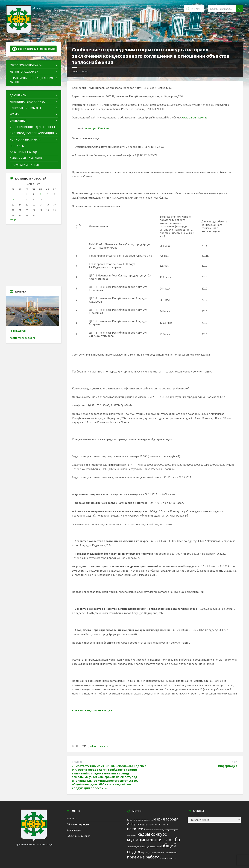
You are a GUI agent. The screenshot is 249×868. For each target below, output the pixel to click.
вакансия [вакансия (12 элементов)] (136, 829)
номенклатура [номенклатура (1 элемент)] (133, 847)
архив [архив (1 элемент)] (152, 824)
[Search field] (225, 9)
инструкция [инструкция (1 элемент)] (132, 835)
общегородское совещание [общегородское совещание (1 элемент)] (150, 847)
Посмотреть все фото (23, 338)
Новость (103, 746)
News (85, 71)
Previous (77, 762)
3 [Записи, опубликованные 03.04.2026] (41, 194)
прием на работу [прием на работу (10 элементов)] (143, 857)
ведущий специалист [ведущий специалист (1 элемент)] (155, 830)
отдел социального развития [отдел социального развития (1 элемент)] (152, 853)
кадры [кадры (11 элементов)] (144, 834)
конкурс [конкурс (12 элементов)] (159, 834)
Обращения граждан (78, 824)
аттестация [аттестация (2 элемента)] (161, 824)
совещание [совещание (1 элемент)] (171, 858)
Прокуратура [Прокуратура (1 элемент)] (144, 824)
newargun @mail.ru (97, 128)
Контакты (72, 818)
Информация (228, 766)
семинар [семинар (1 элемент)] (163, 858)
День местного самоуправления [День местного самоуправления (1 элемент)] (140, 820)
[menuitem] (34, 65)
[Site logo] (19, 35)
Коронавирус (74, 830)
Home (75, 71)
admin (93, 746)
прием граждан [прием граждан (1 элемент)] (171, 853)
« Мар (13, 219)
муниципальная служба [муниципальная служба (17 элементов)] (154, 840)
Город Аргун (18, 331)
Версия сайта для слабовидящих (33, 49)
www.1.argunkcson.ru (195, 117)
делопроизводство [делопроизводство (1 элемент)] (171, 830)
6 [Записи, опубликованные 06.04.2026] (13, 199)
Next (235, 762)
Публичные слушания (78, 836)
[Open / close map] (194, 9)
